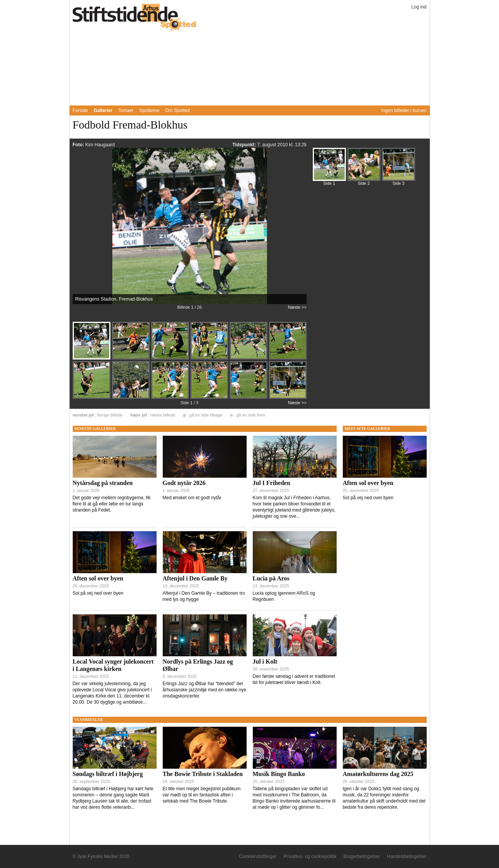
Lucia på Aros (271, 578)
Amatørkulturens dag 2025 (378, 774)
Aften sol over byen (98, 578)
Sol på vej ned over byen (98, 593)
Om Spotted (177, 110)
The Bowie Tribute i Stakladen (203, 774)
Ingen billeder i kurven (404, 110)
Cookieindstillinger (258, 856)
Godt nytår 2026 (184, 483)
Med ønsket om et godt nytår (192, 498)
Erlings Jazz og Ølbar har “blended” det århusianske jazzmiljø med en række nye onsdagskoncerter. (204, 690)
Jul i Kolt (265, 661)
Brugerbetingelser (362, 856)
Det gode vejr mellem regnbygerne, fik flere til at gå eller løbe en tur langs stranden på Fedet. (112, 504)
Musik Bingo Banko (279, 774)
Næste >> (297, 307)
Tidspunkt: (245, 145)
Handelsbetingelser (407, 856)
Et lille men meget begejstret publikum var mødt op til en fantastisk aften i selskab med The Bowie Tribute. (202, 795)
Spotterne (149, 110)
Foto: (79, 145)
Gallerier (103, 110)
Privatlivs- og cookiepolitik (310, 856)
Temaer (126, 110)
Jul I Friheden (272, 483)
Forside (80, 110)
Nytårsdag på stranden (103, 483)
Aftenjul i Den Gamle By (195, 578)
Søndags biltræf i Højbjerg (108, 774)
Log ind (419, 7)
